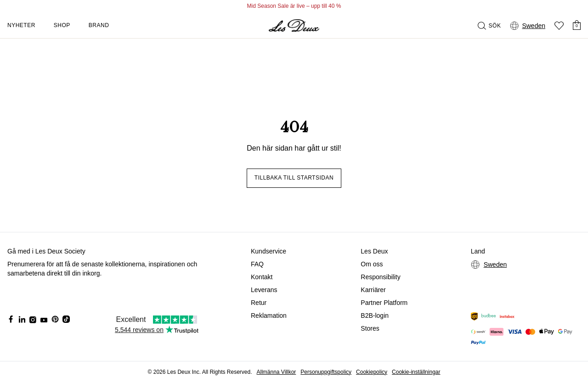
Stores (370, 328)
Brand (99, 25)
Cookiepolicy (372, 372)
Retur (259, 303)
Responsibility (380, 277)
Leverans (264, 290)
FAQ (257, 264)
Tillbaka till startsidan (294, 178)
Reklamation (269, 315)
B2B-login (375, 315)
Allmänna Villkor (276, 372)
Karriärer (373, 290)
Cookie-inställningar (416, 372)
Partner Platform (384, 303)
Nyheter (21, 25)
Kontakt (262, 277)
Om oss (372, 264)
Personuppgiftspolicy (326, 372)
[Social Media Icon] (11, 319)
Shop (62, 25)
